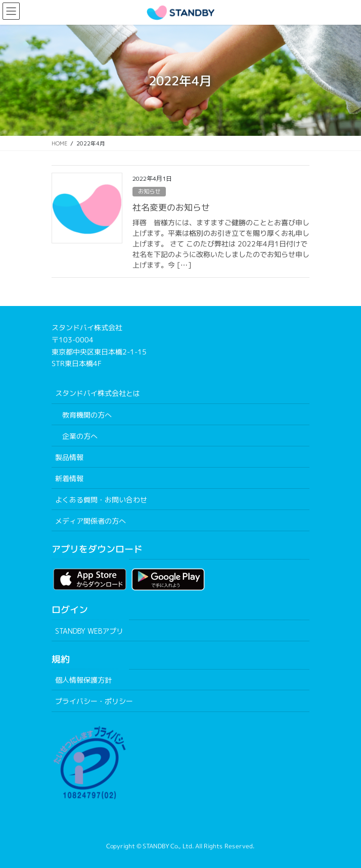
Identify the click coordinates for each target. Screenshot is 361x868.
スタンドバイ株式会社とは (98, 393)
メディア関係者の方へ (91, 521)
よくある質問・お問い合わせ (101, 500)
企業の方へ (80, 436)
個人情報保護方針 (83, 680)
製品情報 (69, 457)
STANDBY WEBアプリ (89, 631)
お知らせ (149, 191)
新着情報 (69, 478)
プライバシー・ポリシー (94, 701)
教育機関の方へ (87, 415)
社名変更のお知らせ (171, 207)
